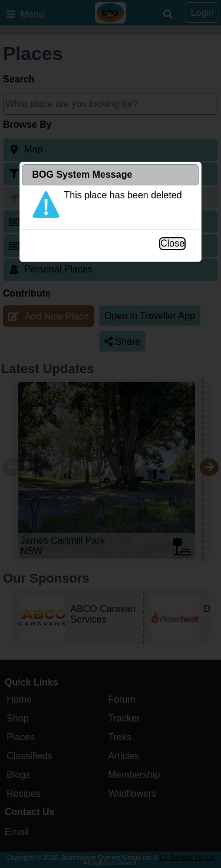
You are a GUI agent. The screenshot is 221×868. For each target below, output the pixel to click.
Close (172, 243)
